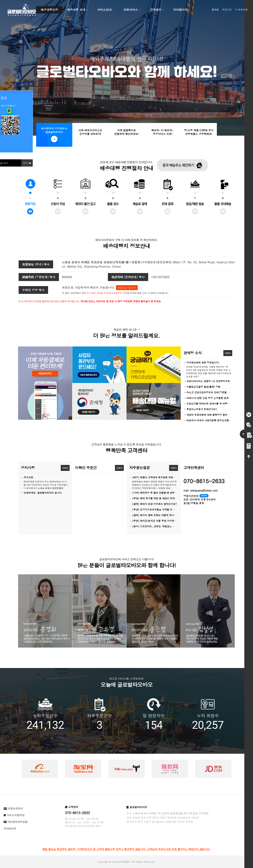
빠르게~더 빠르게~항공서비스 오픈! (163, 132)
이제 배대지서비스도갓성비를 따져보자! (90, 132)
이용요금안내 (13, 808)
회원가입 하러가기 (127, 288)
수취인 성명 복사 (33, 290)
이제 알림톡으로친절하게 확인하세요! (126, 132)
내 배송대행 (241, 9)
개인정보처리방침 (16, 822)
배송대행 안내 (76, 10)
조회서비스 (131, 10)
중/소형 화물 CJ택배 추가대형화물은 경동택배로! (199, 132)
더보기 (228, 353)
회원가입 (227, 9)
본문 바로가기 (0, 0)
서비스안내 (104, 10)
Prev (6, 72)
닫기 (27, 163)
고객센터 (155, 10)
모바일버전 (10, 828)
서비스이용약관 (14, 815)
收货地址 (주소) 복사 (36, 264)
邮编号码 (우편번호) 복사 (39, 277)
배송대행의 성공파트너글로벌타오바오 (54, 130)
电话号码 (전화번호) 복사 (128, 277)
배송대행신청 (49, 10)
